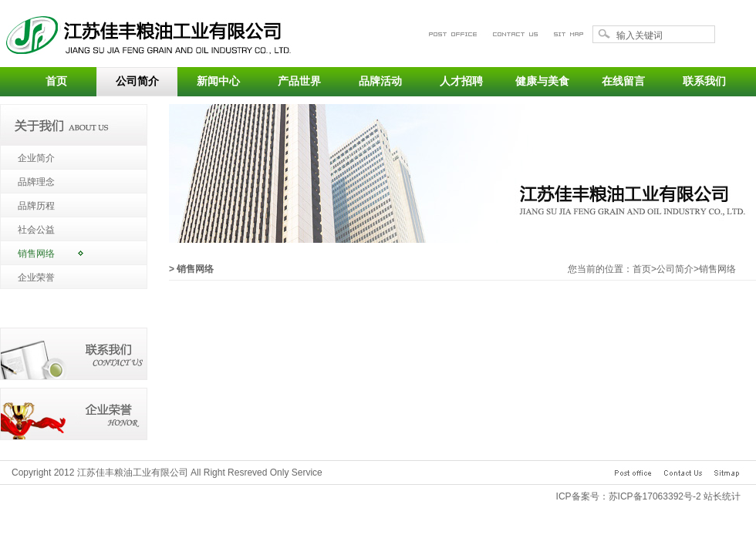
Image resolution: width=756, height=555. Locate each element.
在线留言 (623, 81)
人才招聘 (461, 81)
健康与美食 (542, 81)
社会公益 (36, 230)
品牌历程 (36, 206)
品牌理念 (36, 182)
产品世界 (299, 81)
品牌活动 (380, 81)
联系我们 (704, 81)
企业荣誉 (36, 277)
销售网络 (36, 254)
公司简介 (137, 81)
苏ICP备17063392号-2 (655, 496)
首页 (56, 81)
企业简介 (36, 158)
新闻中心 (218, 81)
